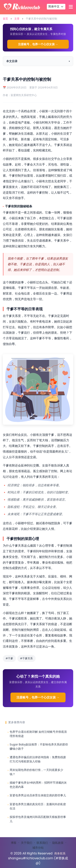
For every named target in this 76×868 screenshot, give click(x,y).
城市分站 (38, 848)
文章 (17, 19)
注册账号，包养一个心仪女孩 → (38, 44)
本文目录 (12, 61)
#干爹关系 (26, 658)
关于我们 (27, 843)
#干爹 (9, 658)
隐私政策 (58, 843)
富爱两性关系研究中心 (24, 95)
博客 (14, 843)
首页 (5, 19)
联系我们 (42, 843)
